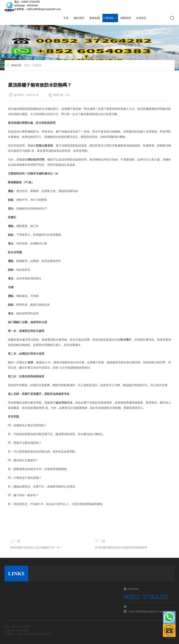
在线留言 (141, 18)
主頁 (66, 18)
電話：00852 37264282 (27, 2)
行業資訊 (110, 18)
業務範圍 (95, 18)
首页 (33, 67)
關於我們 (79, 18)
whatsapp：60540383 (26, 5)
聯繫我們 (126, 18)
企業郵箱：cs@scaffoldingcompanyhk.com (37, 9)
